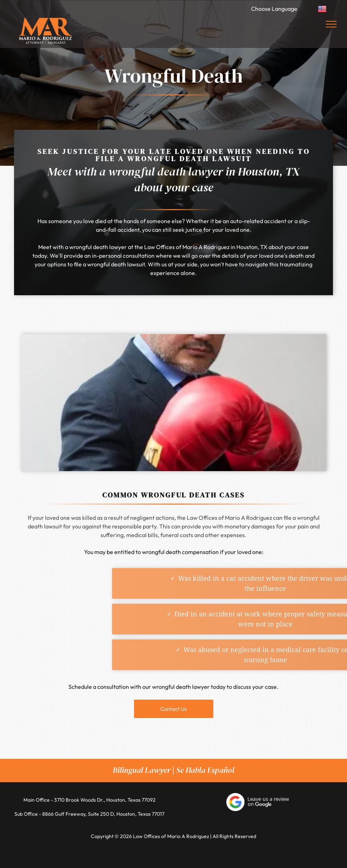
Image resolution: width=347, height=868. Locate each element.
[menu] (331, 24)
